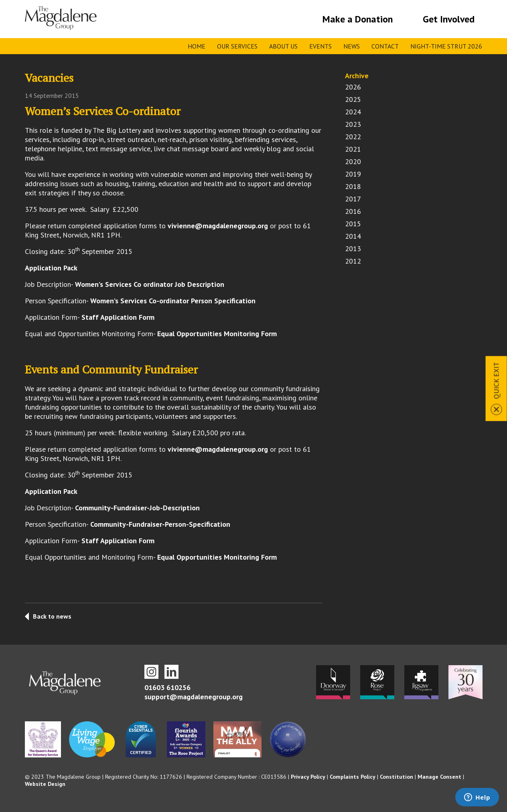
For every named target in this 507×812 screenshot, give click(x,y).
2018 (353, 186)
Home (197, 46)
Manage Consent (439, 777)
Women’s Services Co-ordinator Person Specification (173, 301)
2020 (353, 161)
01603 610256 (167, 687)
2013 (353, 249)
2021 (353, 149)
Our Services (237, 46)
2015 (353, 224)
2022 (353, 137)
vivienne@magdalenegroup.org (218, 226)
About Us (283, 46)
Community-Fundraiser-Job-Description (137, 508)
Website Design (45, 784)
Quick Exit (496, 381)
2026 (353, 87)
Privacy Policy (308, 777)
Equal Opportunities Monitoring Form (217, 334)
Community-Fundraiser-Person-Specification (160, 524)
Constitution (396, 777)
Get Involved (449, 19)
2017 (353, 199)
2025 (353, 99)
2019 (353, 174)
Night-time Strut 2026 (446, 46)
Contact (385, 46)
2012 (353, 261)
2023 (353, 124)
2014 (353, 236)
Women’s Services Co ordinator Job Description (150, 284)
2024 (353, 112)
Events (320, 46)
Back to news (52, 616)
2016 (353, 211)
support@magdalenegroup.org (194, 697)
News (352, 46)
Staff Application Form (118, 317)
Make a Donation (358, 19)
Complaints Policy (353, 777)
